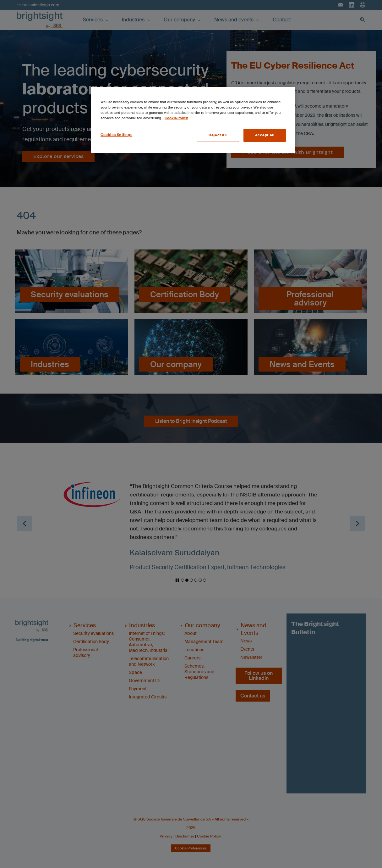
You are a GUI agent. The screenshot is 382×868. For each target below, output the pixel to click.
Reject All (218, 135)
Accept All (265, 135)
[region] (193, 120)
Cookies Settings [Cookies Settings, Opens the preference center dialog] (116, 135)
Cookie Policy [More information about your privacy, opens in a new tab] (176, 118)
